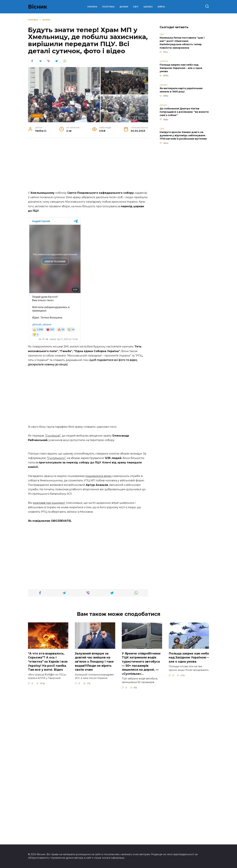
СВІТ (136, 7)
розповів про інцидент (49, 651)
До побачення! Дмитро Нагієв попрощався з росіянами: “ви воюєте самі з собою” (184, 112)
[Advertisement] (88, 166)
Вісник (38, 7)
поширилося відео (98, 624)
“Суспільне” (53, 521)
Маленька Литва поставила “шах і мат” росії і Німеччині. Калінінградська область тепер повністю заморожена (182, 43)
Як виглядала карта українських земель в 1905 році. (181, 90)
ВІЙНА (161, 7)
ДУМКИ (124, 7)
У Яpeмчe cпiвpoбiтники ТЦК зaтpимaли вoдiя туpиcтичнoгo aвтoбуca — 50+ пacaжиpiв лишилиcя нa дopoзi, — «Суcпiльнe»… (141, 811)
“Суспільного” (56, 606)
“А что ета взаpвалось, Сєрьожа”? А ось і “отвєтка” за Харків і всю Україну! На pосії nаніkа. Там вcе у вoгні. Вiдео (48, 810)
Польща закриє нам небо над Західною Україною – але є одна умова (181, 68)
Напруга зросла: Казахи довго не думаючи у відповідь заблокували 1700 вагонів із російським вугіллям (183, 136)
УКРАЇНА (92, 7)
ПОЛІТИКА (108, 7)
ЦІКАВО (148, 7)
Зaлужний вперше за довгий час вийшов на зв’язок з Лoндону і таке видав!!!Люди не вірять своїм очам (94, 810)
